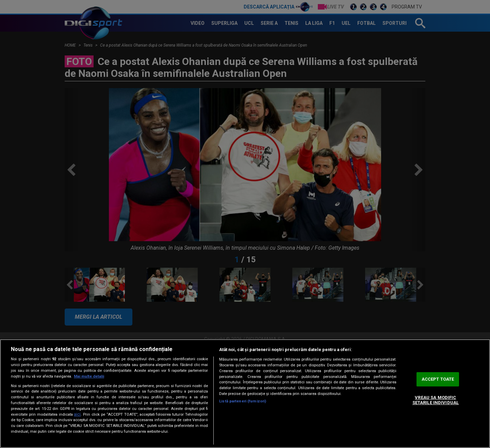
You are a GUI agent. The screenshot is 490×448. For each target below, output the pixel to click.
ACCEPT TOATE (438, 379)
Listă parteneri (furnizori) (243, 401)
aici (77, 414)
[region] (245, 394)
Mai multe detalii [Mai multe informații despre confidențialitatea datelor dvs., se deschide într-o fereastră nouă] (89, 376)
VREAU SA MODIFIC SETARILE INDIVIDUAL (436, 400)
